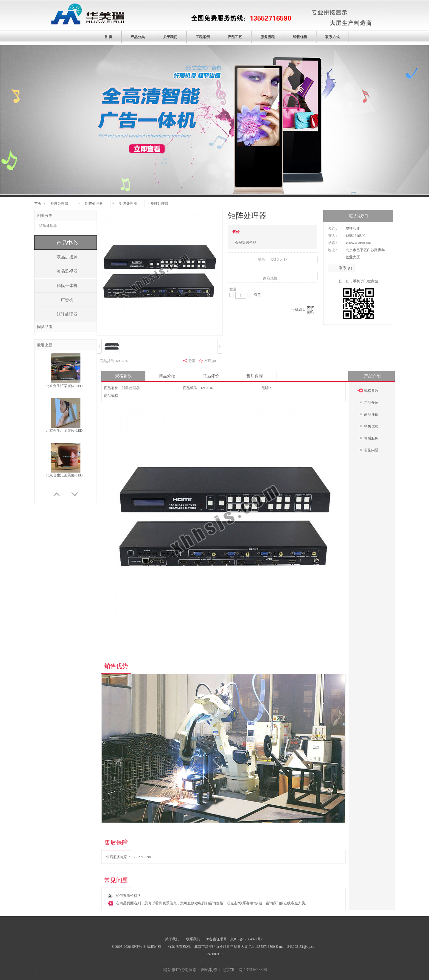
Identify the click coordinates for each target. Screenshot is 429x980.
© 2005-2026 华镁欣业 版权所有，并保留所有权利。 (153, 947)
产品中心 (67, 243)
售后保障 (255, 376)
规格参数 (123, 376)
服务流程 (268, 37)
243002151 (215, 954)
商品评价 (211, 376)
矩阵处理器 (62, 204)
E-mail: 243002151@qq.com (296, 947)
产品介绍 (372, 376)
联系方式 (332, 37)
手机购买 (303, 310)
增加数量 (250, 295)
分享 (192, 361)
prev (40, 123)
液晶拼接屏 (67, 257)
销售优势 (300, 37)
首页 (38, 204)
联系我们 (193, 939)
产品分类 (138, 37)
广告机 (67, 300)
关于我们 (170, 37)
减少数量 (232, 295)
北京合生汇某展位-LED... (66, 386)
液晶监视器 (67, 271)
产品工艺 (235, 37)
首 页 (108, 37)
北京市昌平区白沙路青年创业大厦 (222, 947)
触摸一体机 (67, 286)
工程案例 (203, 37)
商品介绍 (167, 376)
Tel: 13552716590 (262, 947)
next (389, 123)
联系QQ (345, 268)
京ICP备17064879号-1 (247, 939)
